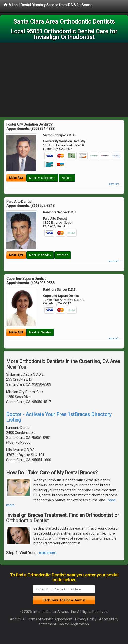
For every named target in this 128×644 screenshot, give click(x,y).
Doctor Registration (74, 624)
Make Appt (16, 178)
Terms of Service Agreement (50, 619)
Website (67, 178)
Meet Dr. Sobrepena (42, 178)
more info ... (115, 184)
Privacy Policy (86, 619)
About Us (17, 619)
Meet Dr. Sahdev (40, 255)
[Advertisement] (64, 80)
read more (48, 553)
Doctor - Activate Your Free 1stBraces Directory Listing (59, 417)
